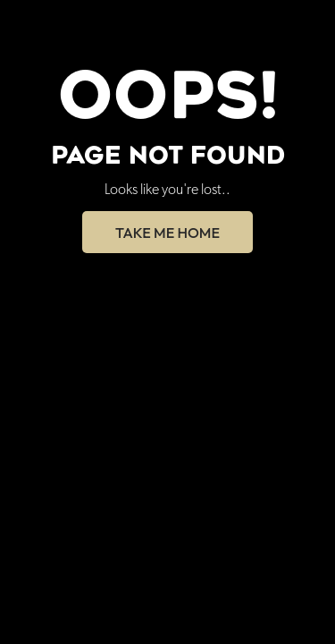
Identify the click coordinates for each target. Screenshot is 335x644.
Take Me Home (167, 233)
